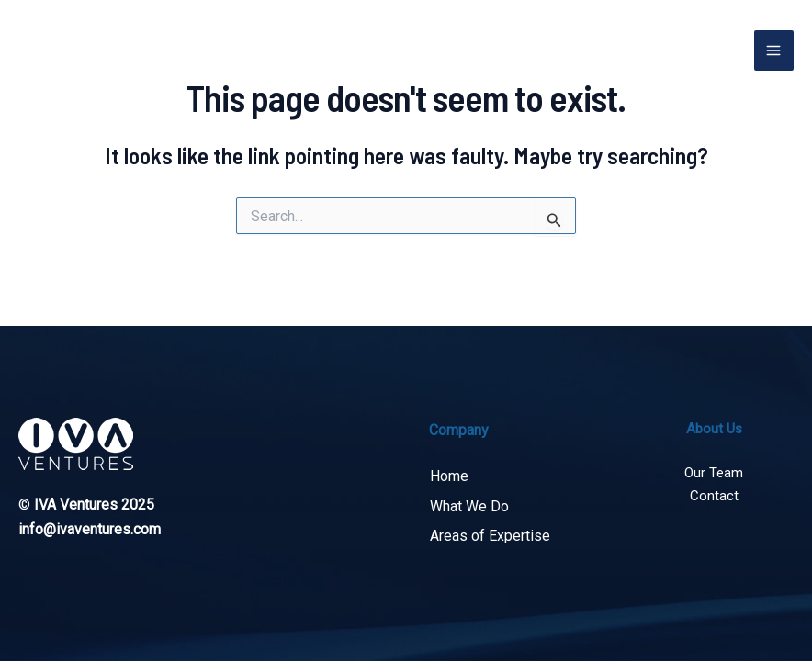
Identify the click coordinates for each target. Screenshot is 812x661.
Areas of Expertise (489, 536)
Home (448, 477)
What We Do (468, 506)
